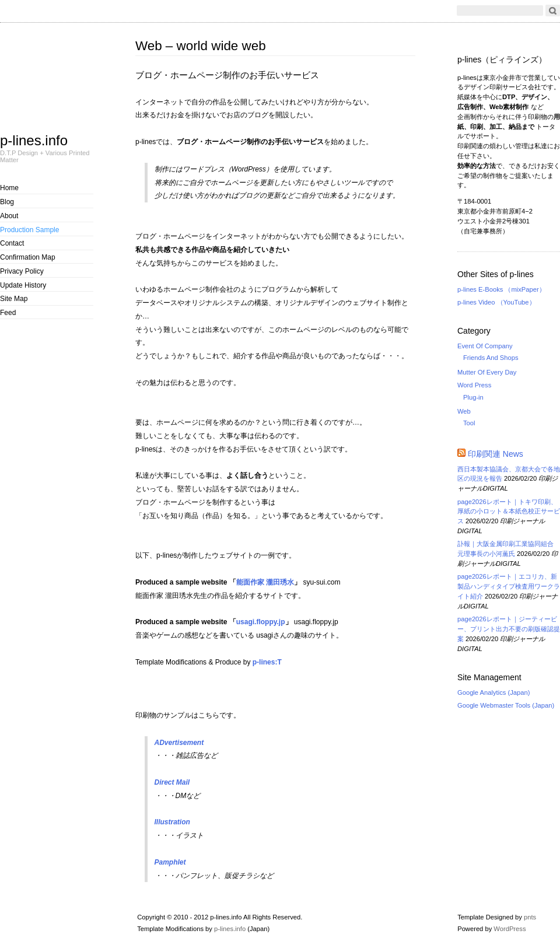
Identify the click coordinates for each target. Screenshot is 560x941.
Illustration (172, 822)
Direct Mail (172, 782)
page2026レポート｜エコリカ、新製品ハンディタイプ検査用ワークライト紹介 (509, 586)
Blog (7, 202)
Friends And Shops (491, 358)
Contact (12, 243)
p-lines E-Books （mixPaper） (501, 289)
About (9, 216)
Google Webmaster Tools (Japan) (506, 705)
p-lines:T (267, 662)
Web (464, 411)
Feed (8, 313)
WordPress (510, 929)
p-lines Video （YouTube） (496, 302)
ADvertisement (179, 743)
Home (9, 188)
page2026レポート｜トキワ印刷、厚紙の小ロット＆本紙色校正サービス (509, 512)
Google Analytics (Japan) (494, 692)
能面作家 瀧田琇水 (265, 582)
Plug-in (473, 397)
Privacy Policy (22, 271)
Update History (23, 285)
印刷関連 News (496, 454)
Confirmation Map (28, 257)
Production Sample (29, 230)
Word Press (474, 385)
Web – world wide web (201, 46)
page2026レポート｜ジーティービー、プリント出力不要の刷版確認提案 (509, 629)
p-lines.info (34, 140)
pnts (530, 917)
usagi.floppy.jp (261, 622)
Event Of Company (485, 346)
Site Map (14, 299)
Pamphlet (170, 862)
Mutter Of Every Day (487, 372)
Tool (469, 423)
